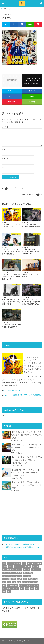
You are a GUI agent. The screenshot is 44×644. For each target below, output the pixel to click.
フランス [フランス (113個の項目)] (19, 576)
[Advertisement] (19, 514)
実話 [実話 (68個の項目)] (9, 582)
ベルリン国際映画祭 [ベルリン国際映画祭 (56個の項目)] (9, 579)
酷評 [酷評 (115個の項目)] (9, 592)
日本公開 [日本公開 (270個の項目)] (35, 582)
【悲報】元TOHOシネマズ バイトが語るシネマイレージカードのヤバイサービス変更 (26, 473)
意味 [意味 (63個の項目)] (14, 582)
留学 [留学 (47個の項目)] (22, 588)
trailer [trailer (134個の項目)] (11, 567)
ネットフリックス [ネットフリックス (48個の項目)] (8, 576)
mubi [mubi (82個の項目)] (33, 563)
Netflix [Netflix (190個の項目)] (39, 563)
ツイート (6, 416)
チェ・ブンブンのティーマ (21, 641)
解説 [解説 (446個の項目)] (37, 588)
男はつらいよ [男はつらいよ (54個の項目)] (7, 588)
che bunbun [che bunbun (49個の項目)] (17, 563)
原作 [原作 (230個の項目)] (4, 582)
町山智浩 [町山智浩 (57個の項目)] (16, 588)
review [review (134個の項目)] (5, 567)
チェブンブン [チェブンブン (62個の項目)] (36, 570)
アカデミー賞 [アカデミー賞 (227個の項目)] (26, 567)
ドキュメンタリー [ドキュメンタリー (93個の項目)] (8, 573)
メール (5, 159)
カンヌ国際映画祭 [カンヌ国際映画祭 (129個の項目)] (8, 570)
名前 (4, 149)
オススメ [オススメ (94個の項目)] (35, 567)
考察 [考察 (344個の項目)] (32, 588)
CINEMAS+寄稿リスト (13, 390)
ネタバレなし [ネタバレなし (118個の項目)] (28, 573)
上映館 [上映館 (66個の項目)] (19, 579)
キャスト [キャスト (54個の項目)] (19, 570)
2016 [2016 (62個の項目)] (9, 563)
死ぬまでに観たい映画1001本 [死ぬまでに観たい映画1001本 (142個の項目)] (29, 585)
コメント (5, 127)
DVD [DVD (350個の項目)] (24, 563)
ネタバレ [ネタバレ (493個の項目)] (19, 573)
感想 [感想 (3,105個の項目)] (19, 582)
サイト (4, 168)
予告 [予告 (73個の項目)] (25, 579)
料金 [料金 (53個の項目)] (24, 582)
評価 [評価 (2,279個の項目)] (4, 592)
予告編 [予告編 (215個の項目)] (31, 579)
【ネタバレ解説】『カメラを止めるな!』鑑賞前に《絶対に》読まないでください (27, 435)
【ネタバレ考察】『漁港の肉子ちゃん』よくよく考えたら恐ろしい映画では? (26, 485)
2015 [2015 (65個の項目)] (4, 563)
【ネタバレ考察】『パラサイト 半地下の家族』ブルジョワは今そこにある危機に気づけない (27, 460)
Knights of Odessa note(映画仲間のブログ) (22, 544)
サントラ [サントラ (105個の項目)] (27, 570)
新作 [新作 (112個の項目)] (29, 582)
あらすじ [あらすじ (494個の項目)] (17, 567)
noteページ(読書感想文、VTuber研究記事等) (22, 395)
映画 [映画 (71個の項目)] (4, 585)
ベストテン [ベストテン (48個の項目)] (27, 576)
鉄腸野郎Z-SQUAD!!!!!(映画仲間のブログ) (21, 547)
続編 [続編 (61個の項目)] (27, 588)
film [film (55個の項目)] (29, 563)
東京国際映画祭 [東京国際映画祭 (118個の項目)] (12, 585)
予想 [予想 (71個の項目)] (36, 579)
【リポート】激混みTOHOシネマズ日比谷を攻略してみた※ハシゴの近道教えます (26, 447)
